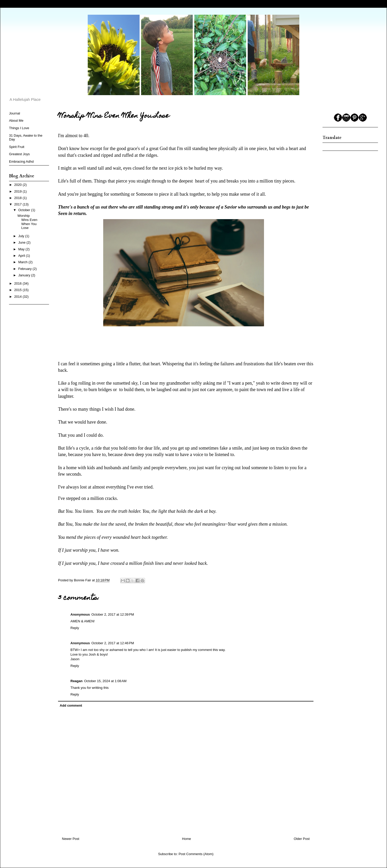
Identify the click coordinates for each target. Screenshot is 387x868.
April (22, 256)
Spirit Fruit (17, 147)
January (25, 275)
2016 (18, 283)
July (22, 236)
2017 (18, 204)
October (25, 210)
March (23, 262)
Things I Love (19, 128)
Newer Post (71, 839)
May (22, 249)
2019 (18, 191)
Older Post (302, 839)
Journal (15, 113)
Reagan (76, 681)
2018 (18, 198)
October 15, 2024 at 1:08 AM (105, 681)
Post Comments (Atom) (196, 854)
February (26, 269)
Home (187, 839)
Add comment (71, 705)
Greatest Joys (19, 154)
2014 (18, 297)
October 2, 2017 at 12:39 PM (113, 614)
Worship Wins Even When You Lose (27, 222)
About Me (16, 121)
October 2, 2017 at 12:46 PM (113, 643)
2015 (18, 290)
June (22, 242)
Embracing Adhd (21, 162)
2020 (18, 185)
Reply (75, 628)
